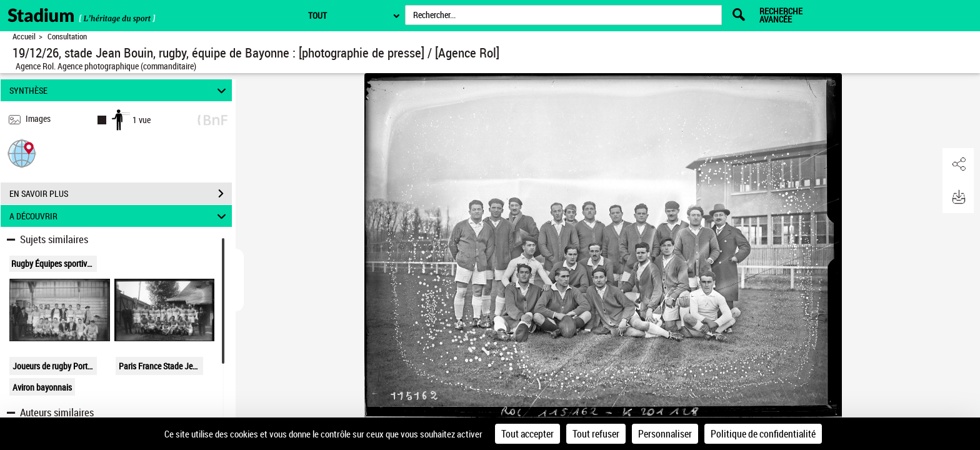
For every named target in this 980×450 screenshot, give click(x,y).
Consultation (67, 37)
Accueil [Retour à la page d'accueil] (24, 37)
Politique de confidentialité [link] (763, 434)
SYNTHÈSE (120, 90)
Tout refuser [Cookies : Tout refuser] (596, 434)
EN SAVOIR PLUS (121, 194)
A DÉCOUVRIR (120, 216)
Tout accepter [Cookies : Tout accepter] (527, 434)
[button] (22, 153)
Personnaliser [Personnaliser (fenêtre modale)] (665, 434)
